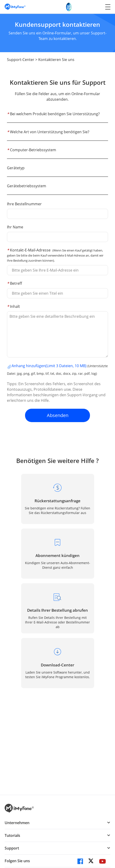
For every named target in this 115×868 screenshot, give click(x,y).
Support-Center (21, 60)
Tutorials (12, 835)
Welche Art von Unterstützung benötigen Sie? (48, 132)
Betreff (14, 283)
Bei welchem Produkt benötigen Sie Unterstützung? (53, 114)
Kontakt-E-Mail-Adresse (55, 255)
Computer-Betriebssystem (32, 150)
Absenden (58, 415)
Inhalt (13, 306)
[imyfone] (15, 7)
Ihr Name (15, 227)
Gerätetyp (16, 168)
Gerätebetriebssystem (27, 186)
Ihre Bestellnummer (24, 204)
